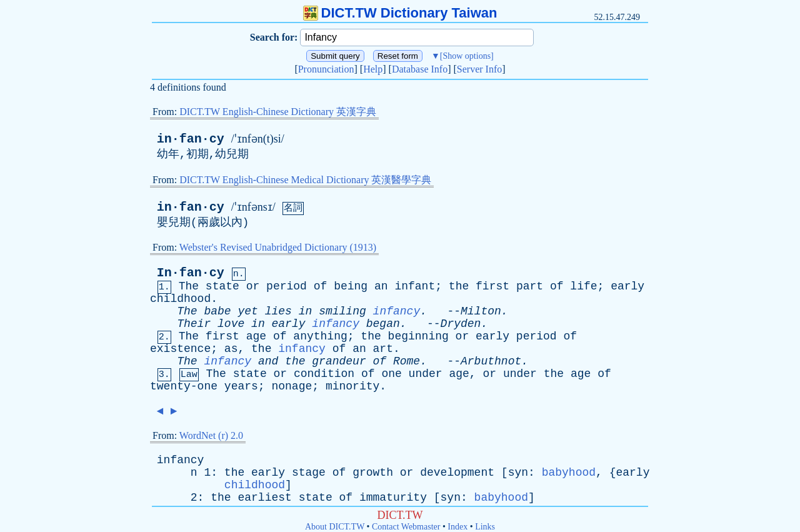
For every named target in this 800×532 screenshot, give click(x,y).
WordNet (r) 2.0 (211, 435)
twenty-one (184, 386)
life (583, 286)
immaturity (393, 498)
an (381, 286)
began (383, 324)
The (189, 286)
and (268, 361)
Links (485, 527)
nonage (292, 386)
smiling (342, 311)
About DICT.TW (335, 527)
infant (415, 286)
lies (278, 311)
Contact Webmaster (406, 527)
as (231, 349)
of (321, 286)
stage (309, 473)
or (253, 286)
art (383, 349)
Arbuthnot (491, 361)
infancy (397, 311)
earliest (264, 498)
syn (518, 473)
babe (217, 311)
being (351, 286)
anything (320, 336)
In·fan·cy (191, 273)
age (256, 336)
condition (324, 374)
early (627, 286)
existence (180, 349)
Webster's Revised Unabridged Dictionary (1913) (278, 247)
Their (194, 324)
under (426, 374)
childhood (180, 299)
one (391, 374)
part (530, 286)
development (457, 473)
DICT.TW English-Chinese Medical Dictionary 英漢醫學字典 (305, 180)
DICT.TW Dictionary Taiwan (400, 13)
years (241, 386)
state (222, 286)
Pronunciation (326, 69)
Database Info (420, 69)
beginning (418, 336)
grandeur (339, 361)
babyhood (569, 473)
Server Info (479, 69)
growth (373, 473)
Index (457, 527)
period (287, 286)
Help (373, 69)
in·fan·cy (191, 139)
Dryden (461, 324)
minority (352, 386)
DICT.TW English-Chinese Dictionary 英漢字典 (278, 112)
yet (247, 311)
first (492, 286)
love (231, 324)
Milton (481, 311)
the (459, 286)
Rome (407, 361)
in (306, 311)
